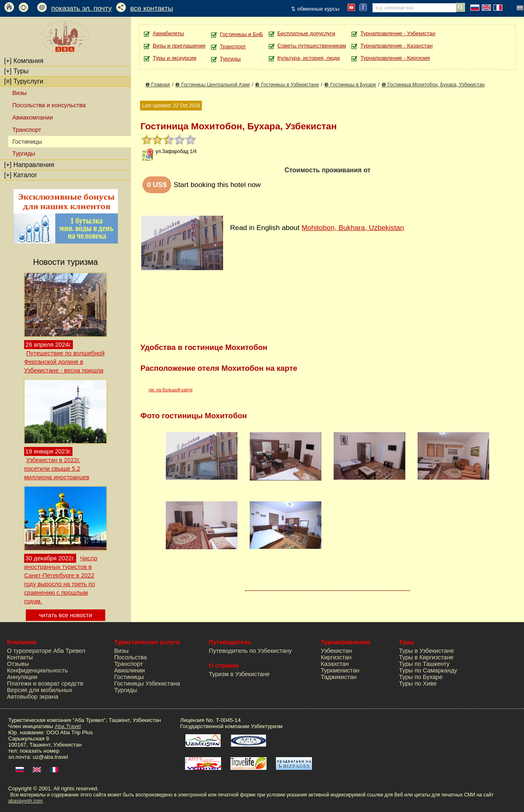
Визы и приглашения (179, 46)
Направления (29, 165)
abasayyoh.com (25, 801)
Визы (19, 93)
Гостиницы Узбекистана (147, 683)
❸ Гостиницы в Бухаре (350, 85)
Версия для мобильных (40, 690)
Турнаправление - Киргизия (395, 58)
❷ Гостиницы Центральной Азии (212, 85)
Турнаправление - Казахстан (396, 46)
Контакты (20, 657)
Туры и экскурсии (175, 58)
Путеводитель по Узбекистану (250, 651)
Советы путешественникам (312, 46)
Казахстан (335, 664)
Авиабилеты (168, 33)
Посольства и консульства (49, 105)
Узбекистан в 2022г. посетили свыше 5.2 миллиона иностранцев (57, 469)
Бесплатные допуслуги (306, 33)
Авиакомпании (33, 117)
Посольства (131, 657)
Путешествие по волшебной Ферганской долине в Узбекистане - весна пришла (64, 362)
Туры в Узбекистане (427, 651)
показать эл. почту (81, 8)
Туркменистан (340, 670)
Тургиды (24, 153)
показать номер (40, 751)
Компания (24, 61)
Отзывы (18, 664)
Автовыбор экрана (33, 697)
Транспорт (27, 130)
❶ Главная (158, 85)
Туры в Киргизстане (426, 657)
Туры (16, 71)
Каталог (21, 175)
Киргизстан (336, 657)
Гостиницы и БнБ (242, 34)
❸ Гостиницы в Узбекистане (287, 85)
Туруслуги (24, 81)
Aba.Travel (68, 726)
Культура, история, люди (309, 58)
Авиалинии (130, 670)
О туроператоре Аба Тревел (46, 651)
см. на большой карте (171, 390)
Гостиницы (129, 677)
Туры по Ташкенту (424, 664)
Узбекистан (336, 651)
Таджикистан (339, 677)
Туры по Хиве (418, 683)
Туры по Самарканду (428, 670)
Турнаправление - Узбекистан (398, 33)
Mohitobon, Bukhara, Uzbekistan (352, 228)
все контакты (152, 8)
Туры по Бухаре (421, 677)
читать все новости (65, 615)
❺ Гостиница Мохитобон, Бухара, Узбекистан (433, 85)
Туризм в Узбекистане (239, 674)
